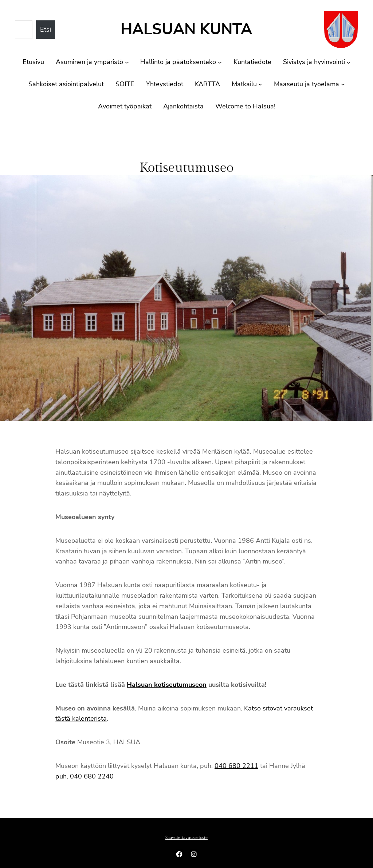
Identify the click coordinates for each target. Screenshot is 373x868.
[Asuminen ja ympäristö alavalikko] (127, 62)
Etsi (46, 29)
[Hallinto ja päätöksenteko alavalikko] (220, 62)
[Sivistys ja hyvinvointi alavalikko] (348, 62)
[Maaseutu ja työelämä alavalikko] (343, 84)
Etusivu (33, 62)
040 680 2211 (236, 766)
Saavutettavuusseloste (186, 837)
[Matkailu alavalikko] (260, 84)
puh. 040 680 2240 (85, 776)
